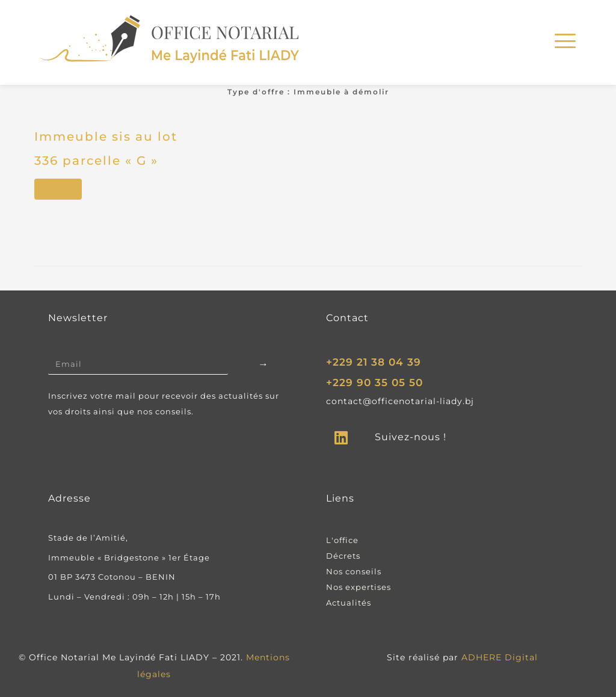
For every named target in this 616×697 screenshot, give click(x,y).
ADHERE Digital (500, 657)
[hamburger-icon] (563, 43)
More (58, 189)
